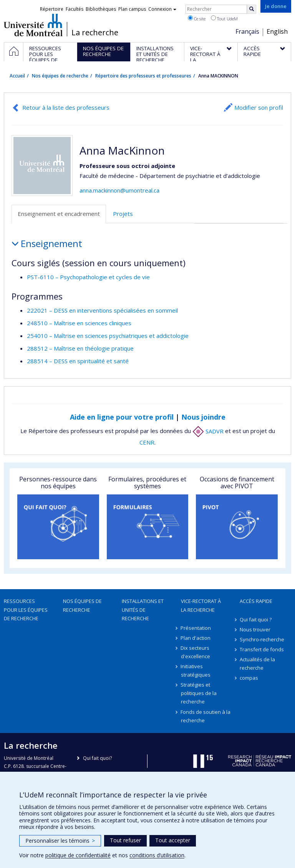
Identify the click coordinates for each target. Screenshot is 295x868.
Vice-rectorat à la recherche (201, 605)
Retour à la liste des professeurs (66, 107)
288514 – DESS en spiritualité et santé (78, 361)
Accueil (17, 76)
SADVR (208, 431)
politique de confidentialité (78, 855)
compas (249, 678)
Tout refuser (125, 840)
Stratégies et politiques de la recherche (199, 693)
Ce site (197, 18)
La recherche (95, 33)
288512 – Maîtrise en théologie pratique (80, 348)
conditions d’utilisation (157, 855)
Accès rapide (256, 601)
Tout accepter (173, 840)
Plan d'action (196, 638)
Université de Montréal (33, 25)
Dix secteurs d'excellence (196, 652)
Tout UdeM (224, 18)
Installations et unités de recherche (143, 609)
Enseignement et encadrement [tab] (59, 214)
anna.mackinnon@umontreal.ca (119, 190)
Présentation (196, 628)
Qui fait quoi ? (256, 619)
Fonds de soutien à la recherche (206, 716)
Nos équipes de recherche (60, 76)
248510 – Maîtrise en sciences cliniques (79, 323)
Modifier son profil (259, 107)
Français (247, 31)
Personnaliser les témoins (60, 841)
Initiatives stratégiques (196, 670)
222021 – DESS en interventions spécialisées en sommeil (102, 310)
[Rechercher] (252, 9)
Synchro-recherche (262, 639)
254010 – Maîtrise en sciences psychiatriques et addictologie (108, 336)
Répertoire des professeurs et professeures (143, 76)
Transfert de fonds (262, 649)
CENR (147, 442)
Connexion (162, 9)
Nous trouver (255, 629)
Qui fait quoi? (97, 758)
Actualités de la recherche (257, 664)
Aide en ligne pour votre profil (122, 417)
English (277, 31)
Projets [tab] (123, 214)
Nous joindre (203, 417)
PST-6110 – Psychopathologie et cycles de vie (88, 277)
